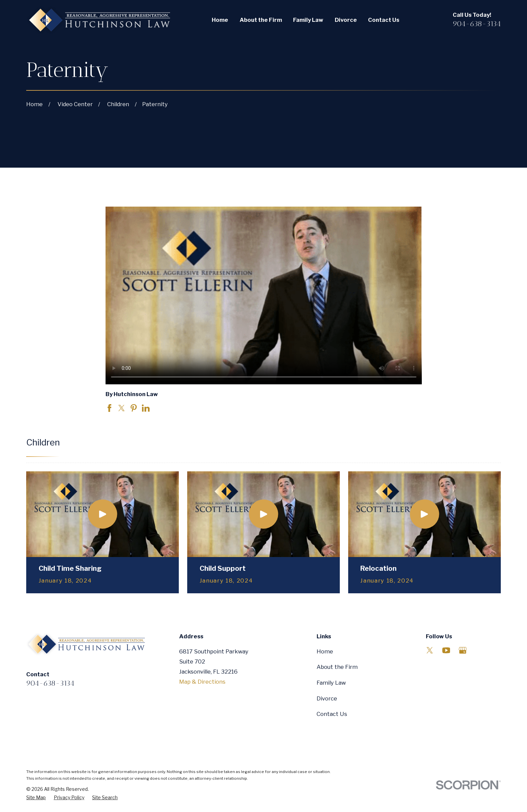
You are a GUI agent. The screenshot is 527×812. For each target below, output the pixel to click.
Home (325, 651)
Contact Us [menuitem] (384, 20)
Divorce (327, 698)
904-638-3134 (477, 24)
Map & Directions (202, 682)
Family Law (331, 683)
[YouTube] (446, 650)
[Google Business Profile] (463, 650)
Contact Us (332, 714)
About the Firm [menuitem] (261, 20)
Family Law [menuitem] (308, 20)
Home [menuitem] (220, 20)
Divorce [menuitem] (346, 20)
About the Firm (337, 667)
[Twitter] (430, 650)
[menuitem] (36, 798)
